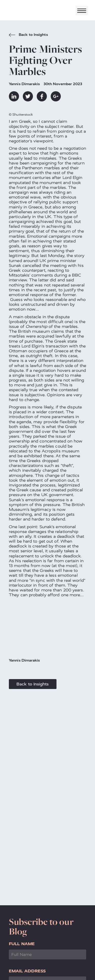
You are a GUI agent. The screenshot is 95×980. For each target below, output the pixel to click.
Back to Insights (28, 35)
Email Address (27, 971)
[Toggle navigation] (82, 11)
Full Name (22, 944)
